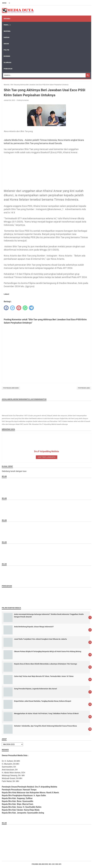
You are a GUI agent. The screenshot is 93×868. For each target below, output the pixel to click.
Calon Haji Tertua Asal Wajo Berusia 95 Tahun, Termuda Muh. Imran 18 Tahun (44, 676)
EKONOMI (7, 56)
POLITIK (6, 50)
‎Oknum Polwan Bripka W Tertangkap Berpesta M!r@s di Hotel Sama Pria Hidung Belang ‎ (48, 651)
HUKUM (6, 44)
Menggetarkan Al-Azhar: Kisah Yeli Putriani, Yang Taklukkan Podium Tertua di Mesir (46, 713)
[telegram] (31, 308)
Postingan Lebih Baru (11, 388)
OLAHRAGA (7, 63)
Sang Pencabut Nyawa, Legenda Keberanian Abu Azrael (35, 689)
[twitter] (12, 308)
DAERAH (6, 37)
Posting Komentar (23, 100)
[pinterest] (19, 308)
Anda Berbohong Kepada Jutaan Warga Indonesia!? (34, 627)
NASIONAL (7, 31)
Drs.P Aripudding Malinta (46, 451)
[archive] (12, 744)
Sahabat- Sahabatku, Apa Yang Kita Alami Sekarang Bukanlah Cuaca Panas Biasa (45, 726)
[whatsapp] (25, 308)
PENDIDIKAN (8, 69)
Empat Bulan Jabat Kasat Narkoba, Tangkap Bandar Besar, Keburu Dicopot (43, 701)
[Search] (44, 75)
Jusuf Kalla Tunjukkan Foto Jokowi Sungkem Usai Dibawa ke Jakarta (40, 639)
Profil (6, 25)
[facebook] (6, 308)
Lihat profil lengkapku (47, 457)
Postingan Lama (84, 388)
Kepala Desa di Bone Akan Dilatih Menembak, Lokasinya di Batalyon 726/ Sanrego (46, 664)
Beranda (7, 19)
